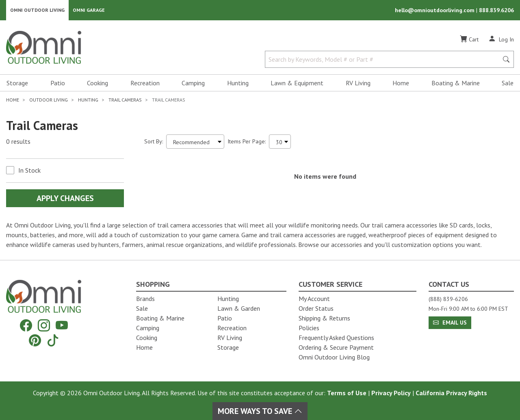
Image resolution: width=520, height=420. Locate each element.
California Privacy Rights (451, 393)
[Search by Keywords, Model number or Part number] (384, 60)
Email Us (450, 323)
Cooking (97, 84)
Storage (17, 84)
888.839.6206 (496, 11)
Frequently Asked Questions (336, 338)
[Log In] (501, 40)
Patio (58, 84)
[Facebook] (26, 326)
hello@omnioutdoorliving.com (435, 11)
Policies (309, 328)
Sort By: (154, 142)
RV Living (358, 84)
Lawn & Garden (239, 308)
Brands (145, 299)
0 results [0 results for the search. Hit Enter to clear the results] (18, 143)
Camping (193, 84)
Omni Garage (89, 10)
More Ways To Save (260, 411)
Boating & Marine (456, 84)
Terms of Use (347, 393)
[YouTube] (62, 326)
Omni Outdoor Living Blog (334, 357)
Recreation (145, 84)
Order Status (316, 308)
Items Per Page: (247, 142)
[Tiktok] (53, 340)
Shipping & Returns (324, 318)
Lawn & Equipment (297, 84)
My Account (314, 299)
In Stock (29, 171)
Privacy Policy (391, 393)
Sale (508, 84)
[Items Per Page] (280, 142)
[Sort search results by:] (195, 142)
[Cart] (469, 40)
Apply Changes (65, 199)
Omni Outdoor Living (37, 10)
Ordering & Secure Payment (336, 347)
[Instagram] (44, 326)
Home (401, 84)
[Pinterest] (35, 340)
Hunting (238, 84)
